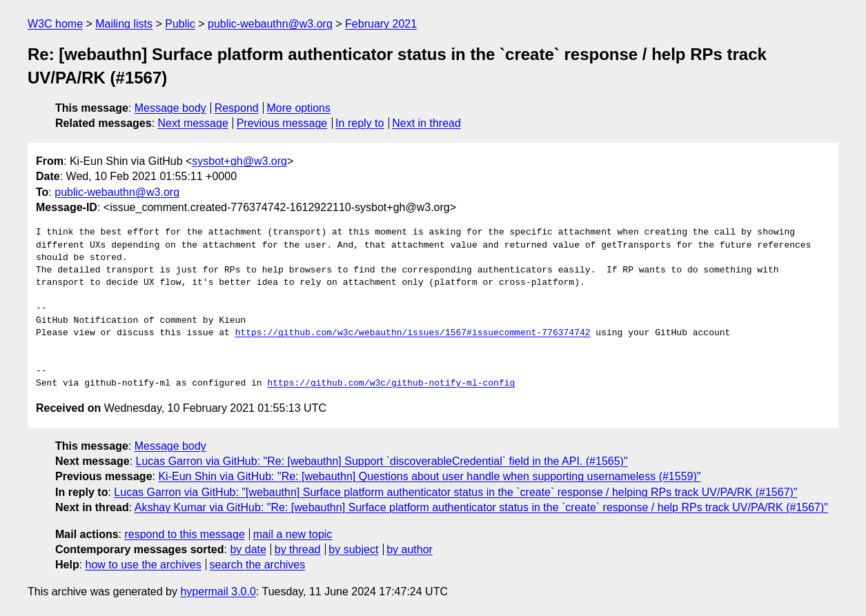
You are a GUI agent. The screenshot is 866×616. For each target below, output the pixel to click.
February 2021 (381, 24)
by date (248, 549)
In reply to (360, 123)
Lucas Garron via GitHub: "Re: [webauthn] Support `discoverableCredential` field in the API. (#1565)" (382, 461)
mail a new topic (293, 534)
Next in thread (426, 123)
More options (299, 108)
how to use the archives (144, 565)
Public (180, 24)
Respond (237, 108)
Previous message (282, 123)
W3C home (55, 24)
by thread (298, 549)
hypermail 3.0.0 (218, 592)
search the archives (258, 565)
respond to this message (184, 534)
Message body (170, 108)
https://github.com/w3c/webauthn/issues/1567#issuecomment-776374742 (413, 333)
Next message (193, 123)
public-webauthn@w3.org (270, 24)
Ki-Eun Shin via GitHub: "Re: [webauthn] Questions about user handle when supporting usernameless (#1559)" (429, 476)
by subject (353, 549)
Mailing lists (124, 24)
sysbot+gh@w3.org (239, 161)
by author (410, 549)
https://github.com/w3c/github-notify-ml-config (391, 384)
